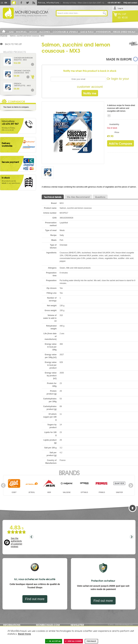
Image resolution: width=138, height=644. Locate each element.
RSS (34, 3)
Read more (24, 634)
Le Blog (14, 3)
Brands (69, 472)
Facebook (21, 3)
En (6, 3)
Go (104, 13)
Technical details (53, 197)
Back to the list (13, 44)
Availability (114, 124)
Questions (100, 197)
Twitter (28, 3)
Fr (2, 3)
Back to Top (133, 508)
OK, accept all (54, 641)
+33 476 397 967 (114, 3)
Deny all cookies (73, 641)
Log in (120, 8)
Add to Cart (32, 77)
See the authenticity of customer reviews (17, 542)
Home (4, 35)
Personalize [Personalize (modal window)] (91, 641)
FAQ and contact (130, 3)
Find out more (35, 599)
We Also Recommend (78, 197)
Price (117, 132)
